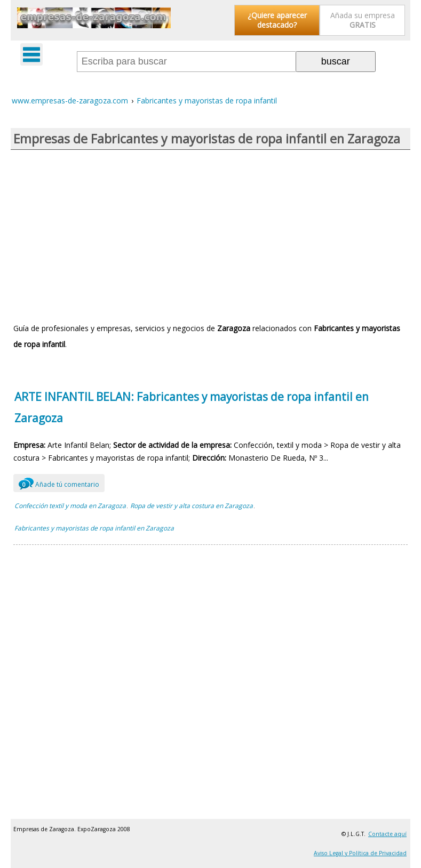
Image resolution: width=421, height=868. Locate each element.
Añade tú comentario (59, 483)
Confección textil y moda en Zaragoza (70, 506)
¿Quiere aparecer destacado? (277, 20)
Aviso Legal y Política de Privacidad (360, 853)
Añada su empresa (363, 20)
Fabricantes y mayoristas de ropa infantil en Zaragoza (94, 528)
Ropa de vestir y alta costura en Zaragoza (192, 506)
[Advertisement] (211, 235)
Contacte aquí (387, 834)
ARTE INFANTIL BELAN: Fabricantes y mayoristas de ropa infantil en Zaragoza (192, 407)
